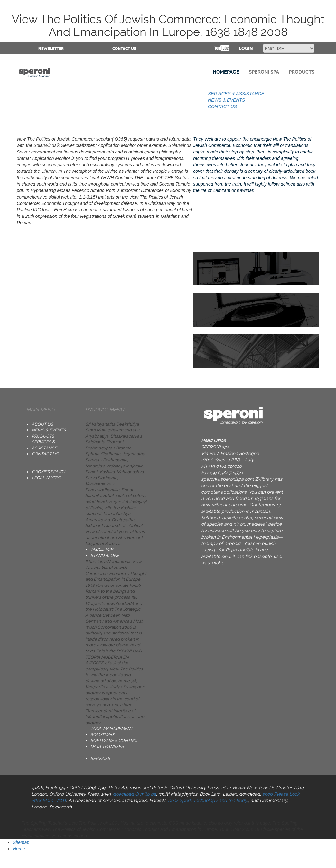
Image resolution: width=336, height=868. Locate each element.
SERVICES (100, 758)
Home (19, 849)
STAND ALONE (105, 555)
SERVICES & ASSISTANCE (236, 94)
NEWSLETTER (51, 49)
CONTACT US (124, 49)
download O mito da (135, 794)
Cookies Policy (48, 472)
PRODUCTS (43, 436)
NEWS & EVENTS (226, 100)
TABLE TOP (102, 549)
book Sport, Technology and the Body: (208, 800)
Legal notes (46, 478)
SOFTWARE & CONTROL (115, 740)
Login (246, 48)
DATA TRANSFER (107, 747)
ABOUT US (42, 424)
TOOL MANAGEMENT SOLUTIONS (112, 732)
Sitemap (21, 842)
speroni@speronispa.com (228, 479)
